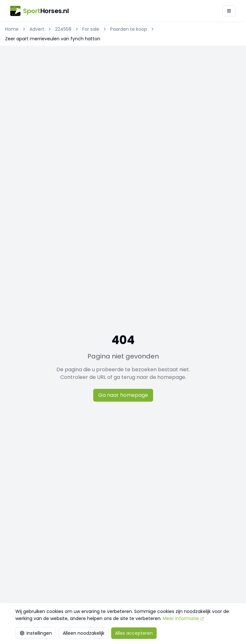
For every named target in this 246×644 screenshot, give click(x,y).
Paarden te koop (129, 29)
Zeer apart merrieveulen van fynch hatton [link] (53, 39)
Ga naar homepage (123, 395)
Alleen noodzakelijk (84, 633)
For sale (91, 29)
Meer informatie (183, 618)
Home (12, 29)
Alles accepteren (134, 633)
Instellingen (36, 633)
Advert (37, 29)
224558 (63, 29)
